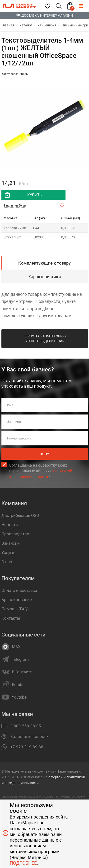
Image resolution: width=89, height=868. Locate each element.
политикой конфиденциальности (41, 474)
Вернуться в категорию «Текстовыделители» (45, 338)
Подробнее (23, 863)
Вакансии (11, 543)
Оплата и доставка (19, 590)
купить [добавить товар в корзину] (35, 195)
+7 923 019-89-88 (27, 747)
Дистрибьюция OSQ (20, 515)
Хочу (45, 454)
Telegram (20, 659)
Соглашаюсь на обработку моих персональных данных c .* (41, 471)
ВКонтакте (22, 672)
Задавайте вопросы (30, 736)
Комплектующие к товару (44, 263)
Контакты (11, 618)
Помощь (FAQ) (15, 609)
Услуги (8, 552)
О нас (7, 562)
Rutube (18, 685)
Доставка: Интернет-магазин (45, 15)
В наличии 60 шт (15, 205)
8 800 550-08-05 (26, 726)
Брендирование (17, 599)
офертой (56, 777)
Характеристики (44, 276)
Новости (10, 525)
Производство (15, 534)
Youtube (19, 697)
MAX (16, 647)
